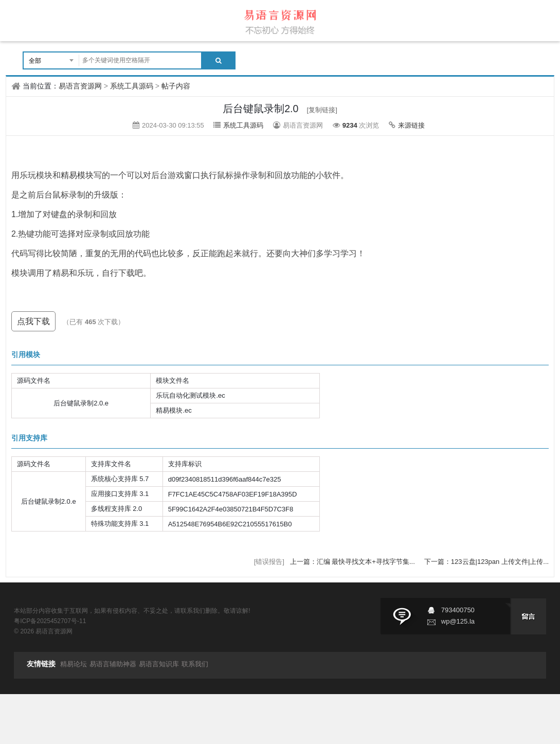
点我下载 (33, 321)
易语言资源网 (80, 86)
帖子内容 (176, 86)
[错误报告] (269, 562)
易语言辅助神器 (113, 664)
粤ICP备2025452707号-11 (50, 621)
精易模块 (77, 175)
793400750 (458, 610)
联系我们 (195, 664)
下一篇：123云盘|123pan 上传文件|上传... (486, 562)
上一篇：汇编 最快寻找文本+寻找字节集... (354, 562)
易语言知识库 (159, 664)
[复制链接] (322, 110)
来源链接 (411, 125)
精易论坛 (74, 664)
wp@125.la (458, 621)
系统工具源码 (132, 86)
